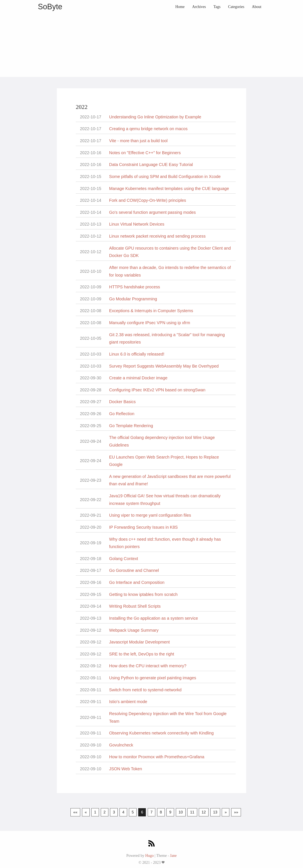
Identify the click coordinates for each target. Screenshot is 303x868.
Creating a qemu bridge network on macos (148, 129)
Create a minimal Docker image (138, 378)
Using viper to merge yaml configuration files (150, 515)
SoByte (50, 7)
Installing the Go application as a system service (154, 618)
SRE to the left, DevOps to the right (142, 654)
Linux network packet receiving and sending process (157, 236)
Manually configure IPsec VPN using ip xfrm (150, 323)
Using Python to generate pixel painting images (153, 678)
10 (181, 812)
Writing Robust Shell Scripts (135, 606)
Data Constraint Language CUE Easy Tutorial (151, 165)
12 (204, 812)
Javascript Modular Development (140, 642)
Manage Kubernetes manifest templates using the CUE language (169, 189)
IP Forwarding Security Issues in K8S (144, 527)
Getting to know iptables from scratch (143, 594)
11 (192, 812)
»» (236, 812)
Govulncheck (121, 745)
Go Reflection (122, 414)
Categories (236, 7)
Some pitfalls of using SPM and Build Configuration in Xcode (165, 177)
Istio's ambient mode (128, 702)
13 (215, 812)
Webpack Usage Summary (134, 630)
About (257, 7)
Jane (173, 856)
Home (180, 7)
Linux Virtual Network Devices (137, 224)
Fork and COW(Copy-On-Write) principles (148, 200)
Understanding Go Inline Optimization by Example (155, 117)
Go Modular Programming (133, 299)
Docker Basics (122, 402)
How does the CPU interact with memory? (148, 666)
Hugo (149, 856)
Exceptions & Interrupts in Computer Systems (151, 311)
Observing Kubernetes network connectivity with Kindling (161, 733)
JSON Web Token (126, 769)
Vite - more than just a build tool (138, 141)
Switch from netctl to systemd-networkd (145, 690)
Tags (217, 7)
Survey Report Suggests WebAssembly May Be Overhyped (164, 366)
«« (75, 812)
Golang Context (124, 559)
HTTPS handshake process (135, 287)
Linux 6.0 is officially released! (137, 354)
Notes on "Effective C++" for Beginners (145, 153)
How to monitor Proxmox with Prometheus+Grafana (157, 757)
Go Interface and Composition (137, 582)
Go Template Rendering (131, 426)
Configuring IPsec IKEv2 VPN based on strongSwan (157, 390)
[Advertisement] (151, 45)
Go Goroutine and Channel (134, 570)
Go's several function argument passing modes (153, 212)
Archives (199, 7)
